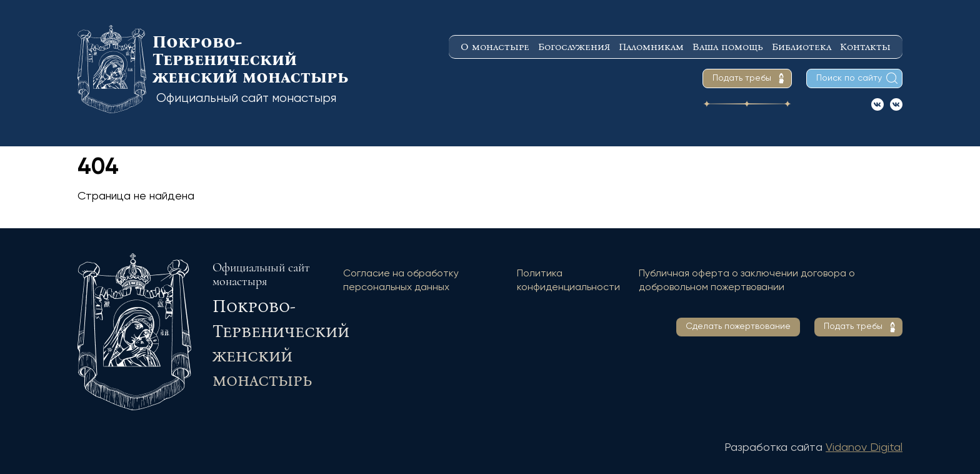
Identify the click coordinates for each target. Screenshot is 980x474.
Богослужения (574, 47)
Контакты (865, 47)
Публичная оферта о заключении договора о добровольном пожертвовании (747, 281)
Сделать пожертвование (738, 326)
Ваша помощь (728, 47)
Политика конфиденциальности (568, 281)
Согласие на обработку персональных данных (401, 281)
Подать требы (742, 78)
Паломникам (651, 47)
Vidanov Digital (864, 448)
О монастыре (495, 47)
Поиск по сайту (849, 78)
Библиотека (802, 47)
